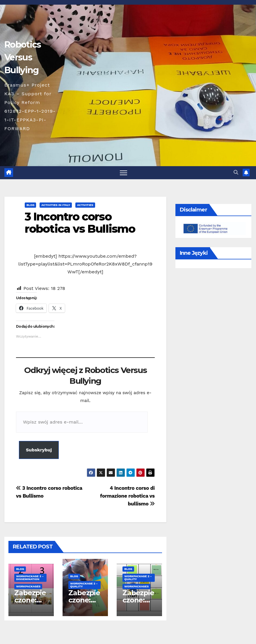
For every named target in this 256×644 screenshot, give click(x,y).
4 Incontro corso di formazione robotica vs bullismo (127, 496)
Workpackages (28, 586)
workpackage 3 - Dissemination (30, 578)
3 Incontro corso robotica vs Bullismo (80, 223)
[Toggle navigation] (123, 173)
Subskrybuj (39, 450)
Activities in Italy (56, 205)
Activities (85, 205)
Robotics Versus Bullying (23, 57)
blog (30, 205)
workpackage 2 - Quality (84, 585)
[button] (236, 172)
